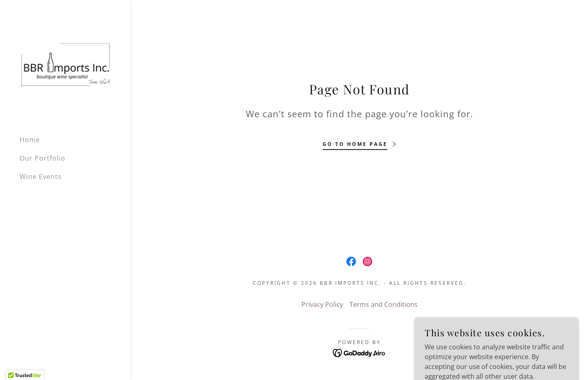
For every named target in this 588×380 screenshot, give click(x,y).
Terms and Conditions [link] (384, 304)
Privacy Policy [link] (322, 304)
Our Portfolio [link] (42, 158)
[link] (65, 64)
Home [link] (30, 140)
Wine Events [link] (41, 177)
